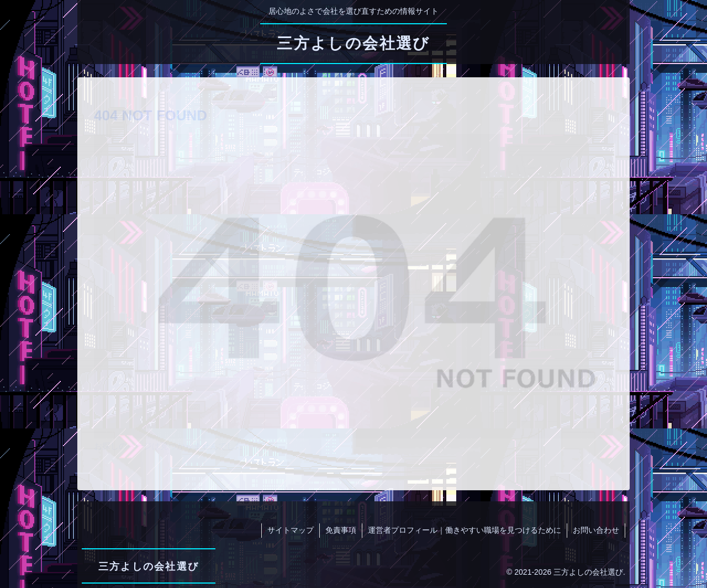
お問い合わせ (596, 530)
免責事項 (341, 530)
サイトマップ (291, 530)
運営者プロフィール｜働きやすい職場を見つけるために (465, 530)
